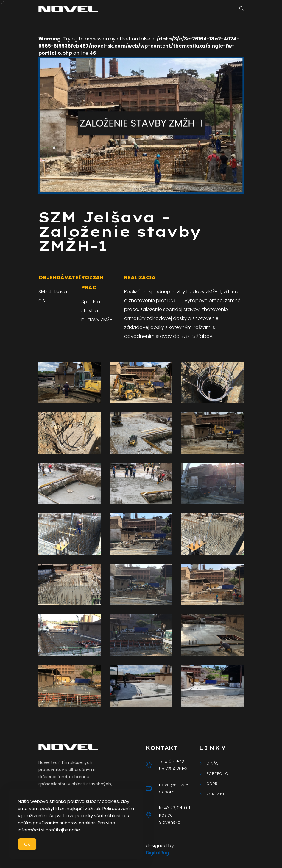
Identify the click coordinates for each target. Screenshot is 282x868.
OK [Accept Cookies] (27, 844)
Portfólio (218, 774)
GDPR (212, 784)
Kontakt (216, 794)
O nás (213, 763)
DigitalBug (157, 853)
